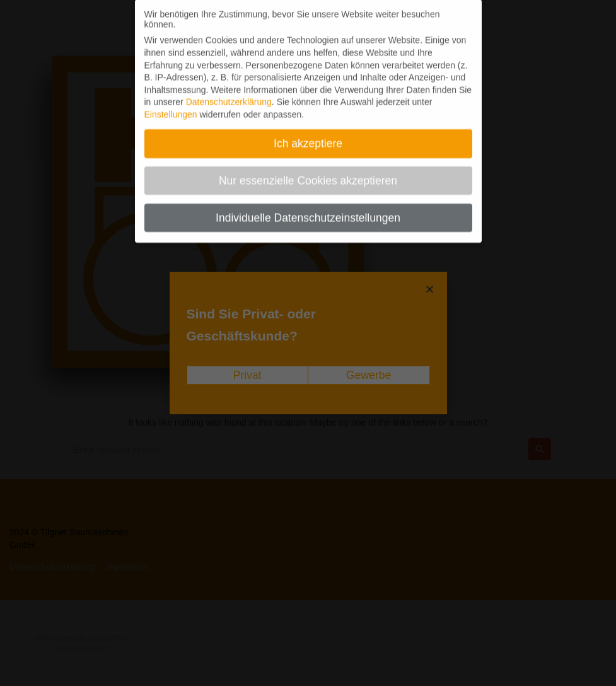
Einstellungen (171, 107)
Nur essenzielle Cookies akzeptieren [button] (308, 173)
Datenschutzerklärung (229, 94)
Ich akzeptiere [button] (308, 136)
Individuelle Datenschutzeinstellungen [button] (308, 210)
